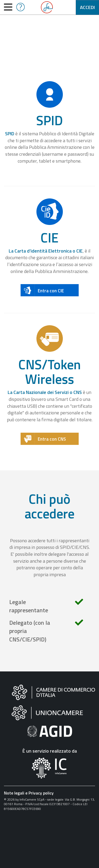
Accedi (87, 7)
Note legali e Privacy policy (29, 793)
